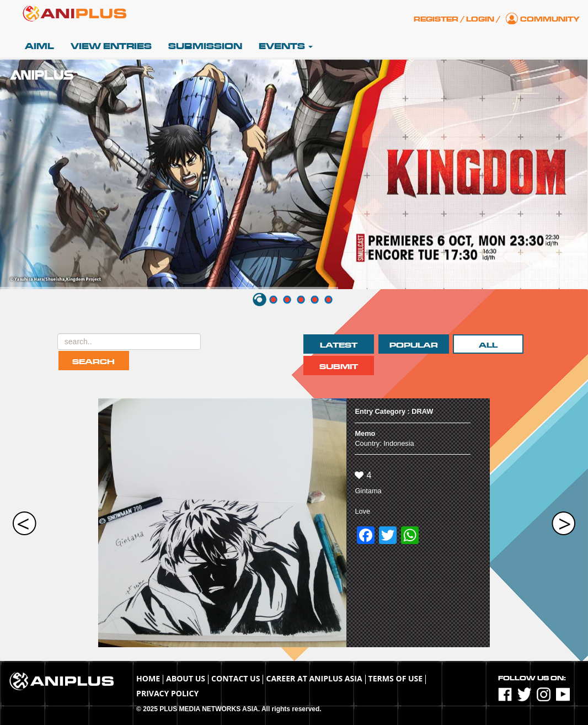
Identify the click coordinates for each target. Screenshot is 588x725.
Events (286, 46)
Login (480, 19)
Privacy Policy (167, 693)
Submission (205, 46)
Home (148, 678)
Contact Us (236, 678)
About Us (186, 678)
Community (550, 19)
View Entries (111, 46)
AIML (39, 46)
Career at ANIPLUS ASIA (314, 678)
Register (436, 19)
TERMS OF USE (396, 678)
